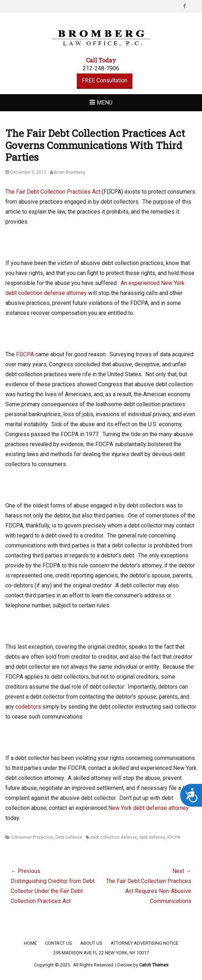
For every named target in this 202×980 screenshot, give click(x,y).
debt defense (152, 837)
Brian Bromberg (70, 172)
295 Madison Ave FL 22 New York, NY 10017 (101, 953)
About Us (91, 943)
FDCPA (25, 354)
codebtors (28, 707)
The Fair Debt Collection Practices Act (53, 192)
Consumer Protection (32, 837)
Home (30, 943)
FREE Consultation (105, 80)
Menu (105, 103)
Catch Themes (154, 965)
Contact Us (59, 943)
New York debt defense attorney (148, 808)
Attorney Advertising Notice (145, 943)
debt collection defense (114, 837)
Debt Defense (69, 837)
